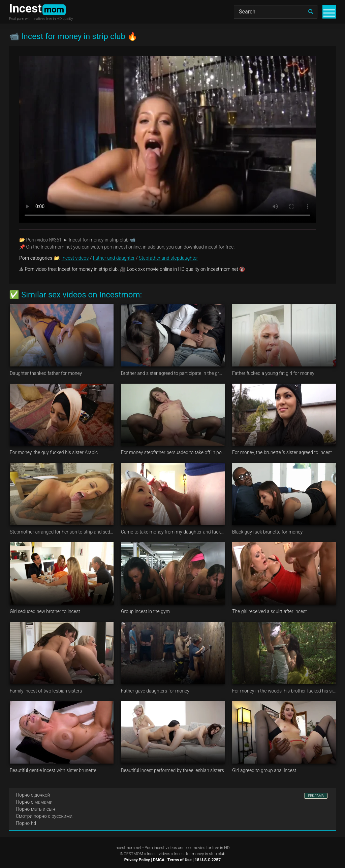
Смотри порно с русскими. (45, 816)
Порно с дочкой (33, 795)
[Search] (276, 12)
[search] (311, 12)
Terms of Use (180, 860)
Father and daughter (114, 258)
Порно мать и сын (36, 809)
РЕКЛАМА (316, 796)
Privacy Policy (137, 860)
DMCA (159, 860)
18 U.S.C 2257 (208, 860)
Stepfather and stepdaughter (168, 258)
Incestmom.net (128, 848)
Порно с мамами (34, 802)
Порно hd (26, 823)
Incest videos (75, 258)
